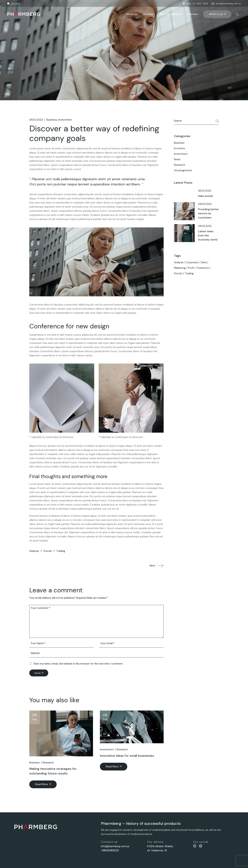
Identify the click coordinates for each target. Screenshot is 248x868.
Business (52, 120)
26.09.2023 (205, 191)
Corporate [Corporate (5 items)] (192, 262)
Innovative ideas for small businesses (127, 756)
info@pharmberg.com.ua (228, 4)
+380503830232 (110, 850)
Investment (65, 120)
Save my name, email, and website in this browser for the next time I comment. (78, 664)
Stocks (48, 551)
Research (48, 763)
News (177, 159)
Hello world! (205, 196)
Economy (179, 148)
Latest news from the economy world (208, 236)
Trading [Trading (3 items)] (189, 273)
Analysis (34, 551)
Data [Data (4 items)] (204, 262)
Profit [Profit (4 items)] (191, 268)
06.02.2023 (36, 120)
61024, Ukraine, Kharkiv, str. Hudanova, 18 (160, 848)
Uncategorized (183, 170)
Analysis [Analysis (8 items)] (179, 262)
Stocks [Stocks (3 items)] (178, 273)
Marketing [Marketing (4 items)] (180, 268)
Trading (61, 551)
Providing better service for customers (208, 213)
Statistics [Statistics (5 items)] (203, 268)
